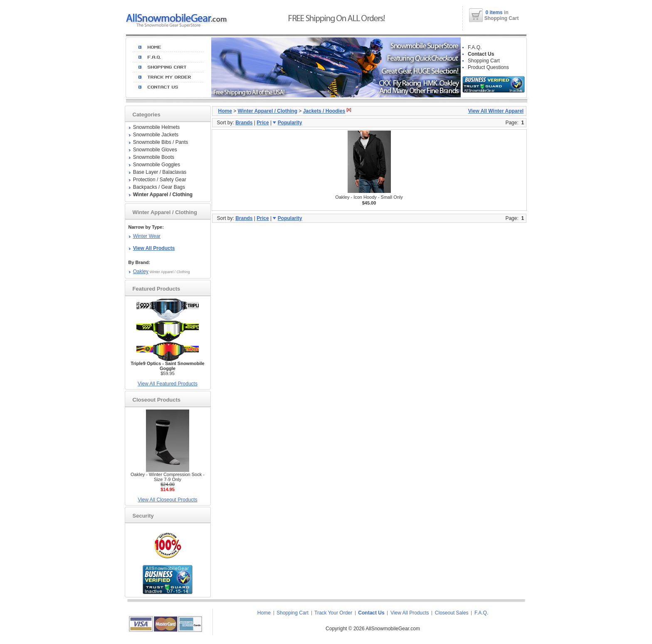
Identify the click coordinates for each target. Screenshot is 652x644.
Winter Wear (147, 236)
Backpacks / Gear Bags (159, 187)
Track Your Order (333, 613)
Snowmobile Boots (154, 157)
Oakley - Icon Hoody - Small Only (369, 197)
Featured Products (157, 289)
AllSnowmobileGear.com (393, 629)
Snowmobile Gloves (155, 150)
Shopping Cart (484, 61)
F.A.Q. (475, 47)
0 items (495, 12)
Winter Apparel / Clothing (268, 111)
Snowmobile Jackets (156, 135)
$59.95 (167, 368)
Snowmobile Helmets (157, 127)
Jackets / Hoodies (324, 111)
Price (263, 123)
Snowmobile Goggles (157, 165)
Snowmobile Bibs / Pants (161, 142)
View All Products (410, 613)
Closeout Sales (452, 613)
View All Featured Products (168, 384)
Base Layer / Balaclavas (160, 172)
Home (225, 111)
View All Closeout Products (167, 500)
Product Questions (488, 67)
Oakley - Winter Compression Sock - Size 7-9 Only (168, 477)
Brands (244, 123)
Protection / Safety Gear (160, 180)
